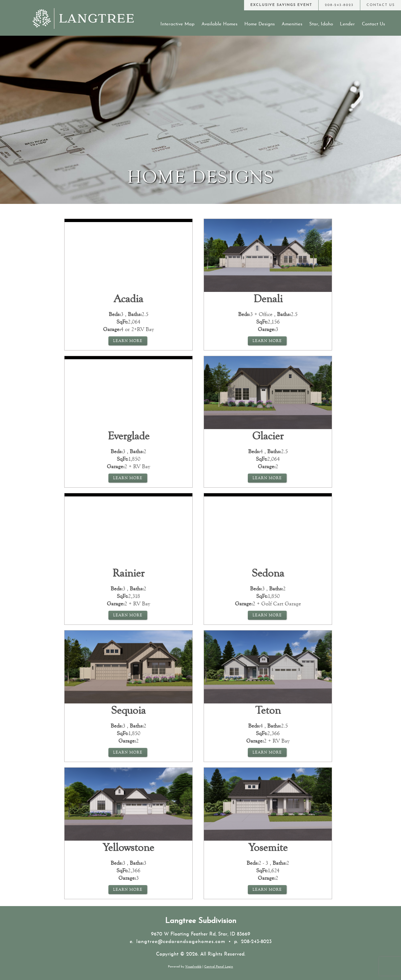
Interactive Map (177, 24)
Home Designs (260, 24)
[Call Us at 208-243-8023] (339, 5)
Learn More (128, 341)
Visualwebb (193, 967)
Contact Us (373, 24)
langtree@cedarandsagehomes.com (181, 942)
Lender (347, 24)
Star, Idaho (321, 24)
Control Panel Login (219, 967)
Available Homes (219, 24)
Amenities (292, 24)
